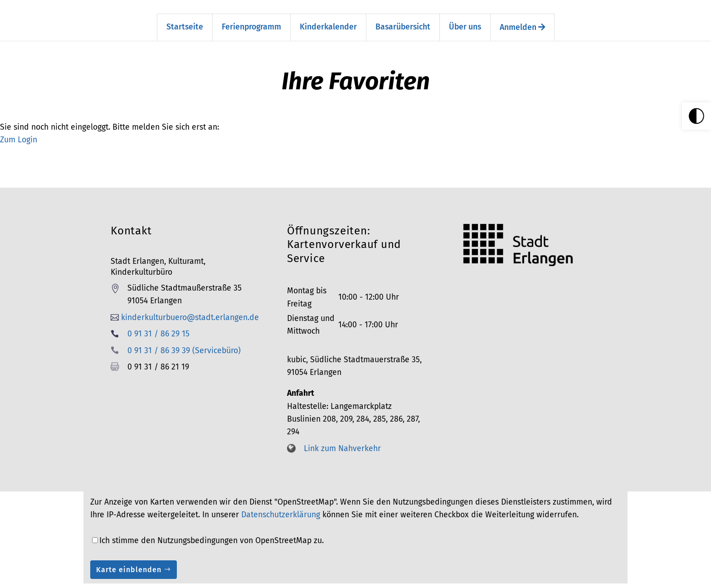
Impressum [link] (462, 581)
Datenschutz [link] (561, 581)
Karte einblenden (129, 556)
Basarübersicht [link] (403, 13)
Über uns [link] (465, 13)
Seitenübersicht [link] (413, 581)
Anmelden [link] (522, 14)
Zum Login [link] (19, 126)
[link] (696, 116)
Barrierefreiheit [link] (510, 581)
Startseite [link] (185, 13)
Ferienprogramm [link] (251, 13)
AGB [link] (594, 581)
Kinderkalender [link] (328, 13)
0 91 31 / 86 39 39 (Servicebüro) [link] (184, 337)
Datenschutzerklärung (281, 501)
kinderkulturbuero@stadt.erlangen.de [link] (190, 304)
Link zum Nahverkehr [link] (342, 435)
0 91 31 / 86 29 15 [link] (158, 320)
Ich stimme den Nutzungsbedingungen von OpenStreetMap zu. (212, 527)
